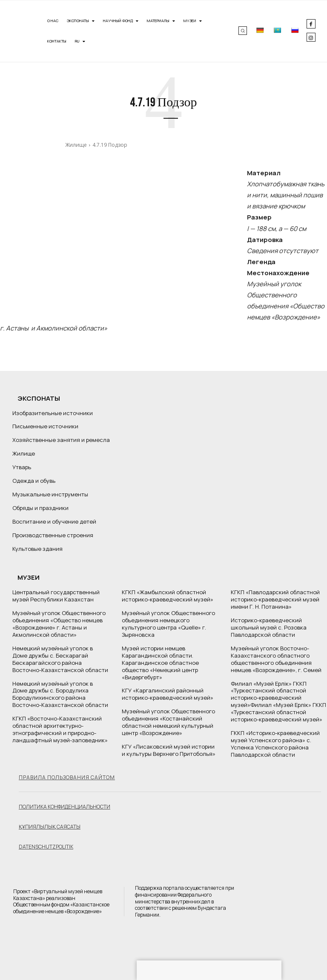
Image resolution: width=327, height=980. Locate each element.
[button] (243, 31)
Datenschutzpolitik (46, 846)
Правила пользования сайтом (67, 777)
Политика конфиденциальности (65, 806)
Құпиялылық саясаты (50, 826)
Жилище (76, 145)
